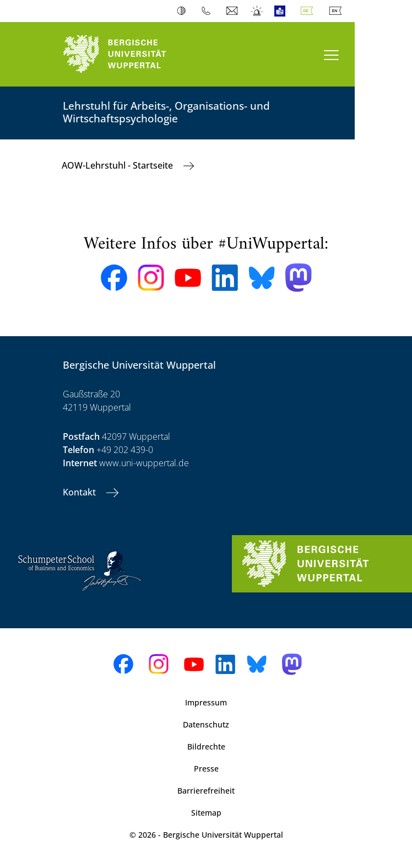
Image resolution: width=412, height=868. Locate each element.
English (338, 11)
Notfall (257, 11)
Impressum (206, 702)
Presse (206, 769)
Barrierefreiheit (206, 791)
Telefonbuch (208, 11)
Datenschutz (206, 724)
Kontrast (184, 11)
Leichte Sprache (282, 11)
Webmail (233, 11)
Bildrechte (206, 746)
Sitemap (206, 813)
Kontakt (80, 492)
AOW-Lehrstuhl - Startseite (118, 165)
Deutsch (309, 11)
